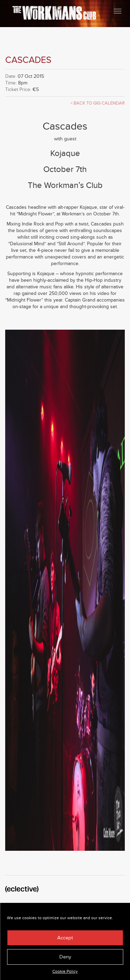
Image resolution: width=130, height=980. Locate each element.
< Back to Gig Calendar (98, 103)
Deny (65, 957)
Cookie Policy (65, 971)
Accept (65, 938)
